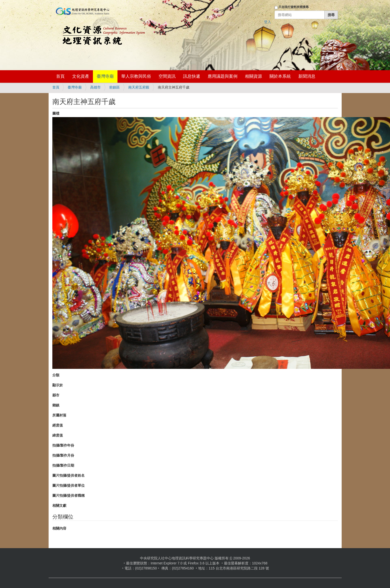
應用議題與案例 (223, 76)
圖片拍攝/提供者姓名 (69, 475)
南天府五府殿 (139, 87)
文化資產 (81, 76)
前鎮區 (114, 87)
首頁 (60, 76)
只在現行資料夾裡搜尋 (294, 7)
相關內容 (59, 528)
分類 (56, 375)
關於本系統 (280, 76)
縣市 (56, 395)
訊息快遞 (192, 76)
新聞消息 (307, 76)
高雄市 (95, 87)
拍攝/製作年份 (63, 445)
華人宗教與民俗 (136, 76)
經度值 (58, 425)
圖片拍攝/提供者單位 (69, 485)
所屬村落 (59, 415)
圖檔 (56, 113)
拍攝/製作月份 (63, 455)
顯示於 (58, 385)
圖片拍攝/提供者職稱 (69, 495)
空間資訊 (167, 76)
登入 (268, 22)
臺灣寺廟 (105, 76)
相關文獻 (59, 506)
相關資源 (253, 76)
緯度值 (58, 435)
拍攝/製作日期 (63, 465)
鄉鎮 (56, 405)
